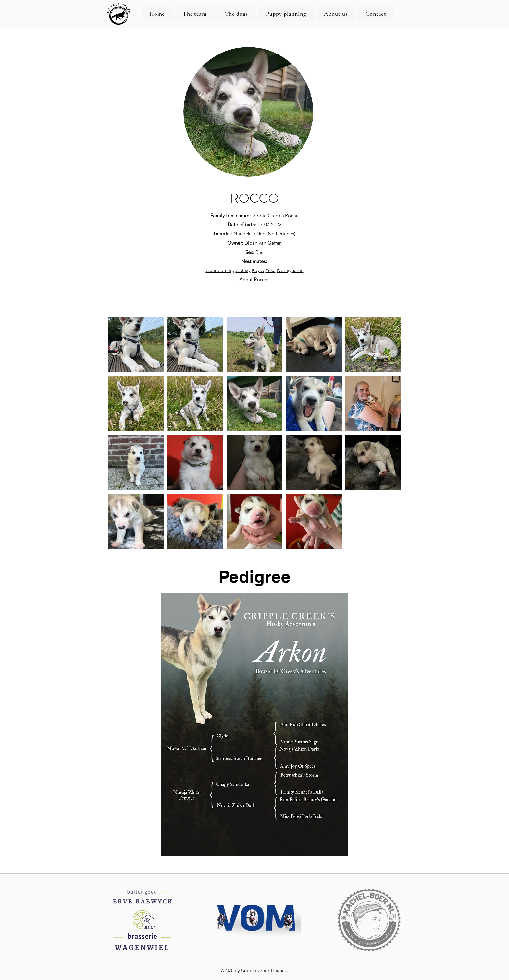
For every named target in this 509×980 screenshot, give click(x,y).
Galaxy (243, 270)
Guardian (216, 270)
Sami (298, 270)
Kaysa (258, 270)
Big (231, 270)
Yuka (271, 270)
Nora (282, 270)
